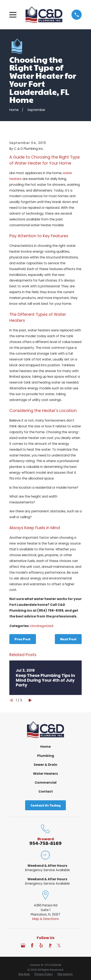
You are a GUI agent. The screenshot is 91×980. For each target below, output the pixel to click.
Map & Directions (45, 919)
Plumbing (46, 756)
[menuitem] (24, 974)
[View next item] (30, 700)
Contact (46, 791)
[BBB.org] (50, 946)
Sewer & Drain (45, 765)
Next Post (68, 639)
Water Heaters (45, 774)
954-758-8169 (45, 843)
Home (45, 747)
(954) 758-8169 (50, 611)
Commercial (46, 783)
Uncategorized (42, 626)
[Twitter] (59, 946)
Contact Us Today (46, 805)
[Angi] (68, 946)
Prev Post (23, 639)
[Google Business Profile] (23, 946)
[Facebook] (32, 946)
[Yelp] (41, 946)
